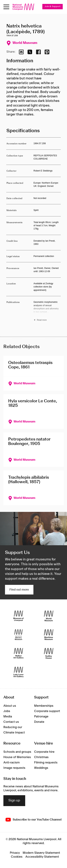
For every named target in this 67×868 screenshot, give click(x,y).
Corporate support (47, 711)
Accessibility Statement (42, 857)
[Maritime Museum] (49, 635)
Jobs (7, 711)
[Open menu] (6, 7)
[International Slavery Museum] (18, 635)
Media (8, 717)
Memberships (44, 706)
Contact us (11, 722)
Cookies (17, 857)
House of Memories (17, 757)
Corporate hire (44, 752)
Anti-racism (12, 763)
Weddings (41, 768)
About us (10, 706)
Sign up (14, 801)
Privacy (15, 853)
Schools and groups (17, 752)
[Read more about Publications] (47, 312)
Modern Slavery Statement (41, 853)
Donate (39, 722)
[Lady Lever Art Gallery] (18, 672)
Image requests (14, 768)
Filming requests (46, 763)
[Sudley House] (49, 653)
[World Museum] (49, 616)
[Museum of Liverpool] (18, 616)
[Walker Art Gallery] (18, 653)
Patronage (41, 717)
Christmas (41, 757)
